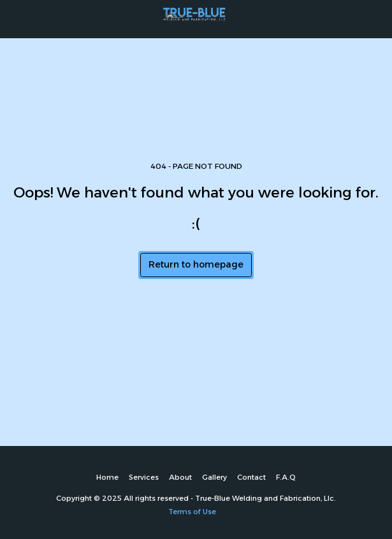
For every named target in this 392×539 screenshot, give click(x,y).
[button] (14, 18)
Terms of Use (192, 512)
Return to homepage (196, 264)
